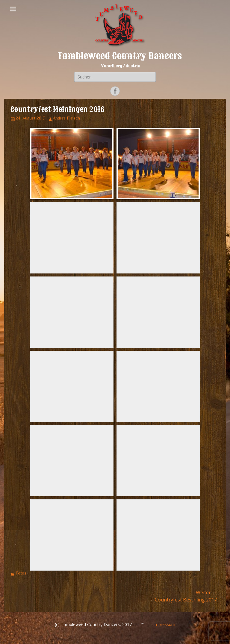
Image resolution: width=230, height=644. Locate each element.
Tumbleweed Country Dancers (120, 56)
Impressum (164, 624)
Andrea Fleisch (66, 119)
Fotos (21, 574)
